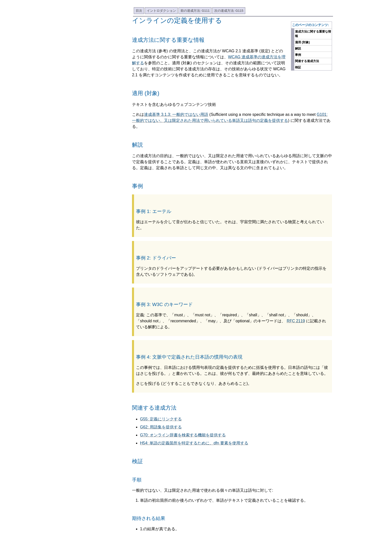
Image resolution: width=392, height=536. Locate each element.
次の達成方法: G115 (229, 11)
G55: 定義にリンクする (161, 419)
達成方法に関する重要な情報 (313, 34)
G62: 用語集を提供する (161, 427)
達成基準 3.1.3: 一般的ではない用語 (176, 114)
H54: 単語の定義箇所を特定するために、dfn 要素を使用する (194, 443)
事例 (298, 55)
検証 (298, 67)
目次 (139, 11)
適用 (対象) (302, 42)
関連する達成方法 (307, 61)
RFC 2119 (296, 321)
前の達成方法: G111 (195, 11)
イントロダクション (161, 11)
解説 (298, 49)
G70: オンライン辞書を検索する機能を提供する (183, 435)
